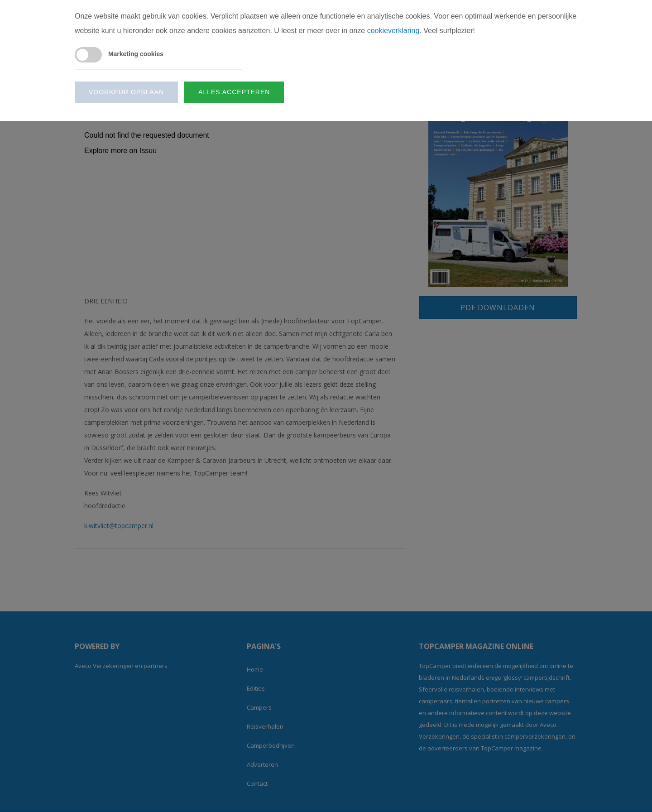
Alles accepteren (234, 92)
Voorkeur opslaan (126, 92)
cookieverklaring (393, 31)
